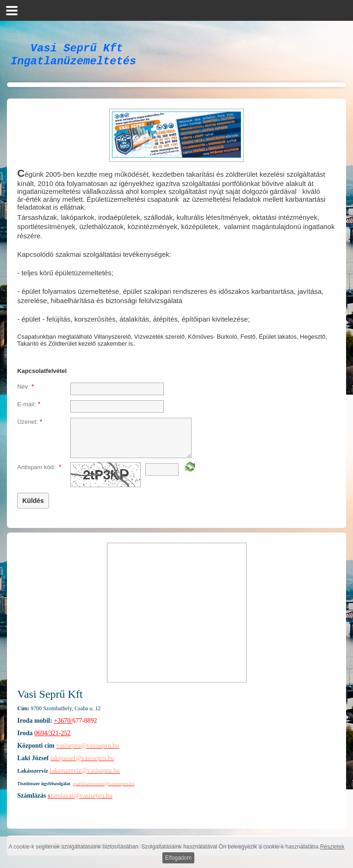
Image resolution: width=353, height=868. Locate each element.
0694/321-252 (53, 739)
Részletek (332, 847)
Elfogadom (178, 858)
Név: (25, 392)
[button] (12, 10)
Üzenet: (30, 427)
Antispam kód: (39, 472)
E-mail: (29, 409)
